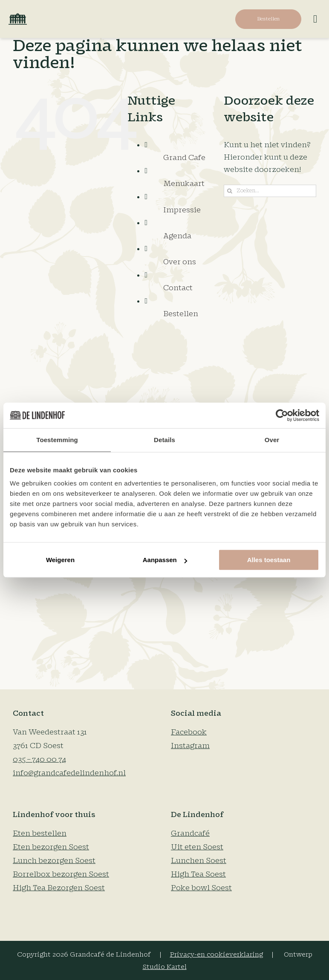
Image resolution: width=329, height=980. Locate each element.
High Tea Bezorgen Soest (59, 888)
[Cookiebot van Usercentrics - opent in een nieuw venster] (282, 415)
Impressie (182, 210)
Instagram (190, 746)
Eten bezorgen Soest (51, 847)
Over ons (180, 262)
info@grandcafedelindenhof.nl (69, 773)
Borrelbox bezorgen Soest (61, 874)
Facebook (189, 732)
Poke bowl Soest (201, 888)
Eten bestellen (40, 833)
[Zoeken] (230, 191)
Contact (178, 288)
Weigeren (60, 560)
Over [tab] (272, 440)
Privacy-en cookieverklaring (216, 955)
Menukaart (184, 184)
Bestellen (181, 314)
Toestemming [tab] (57, 440)
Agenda (177, 236)
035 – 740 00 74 (39, 759)
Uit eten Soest (197, 847)
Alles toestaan (269, 560)
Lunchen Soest (199, 861)
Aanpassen (165, 560)
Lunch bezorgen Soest (54, 861)
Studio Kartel (165, 967)
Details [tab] (164, 440)
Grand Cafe (184, 158)
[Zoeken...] (270, 191)
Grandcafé (190, 833)
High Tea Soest (198, 874)
